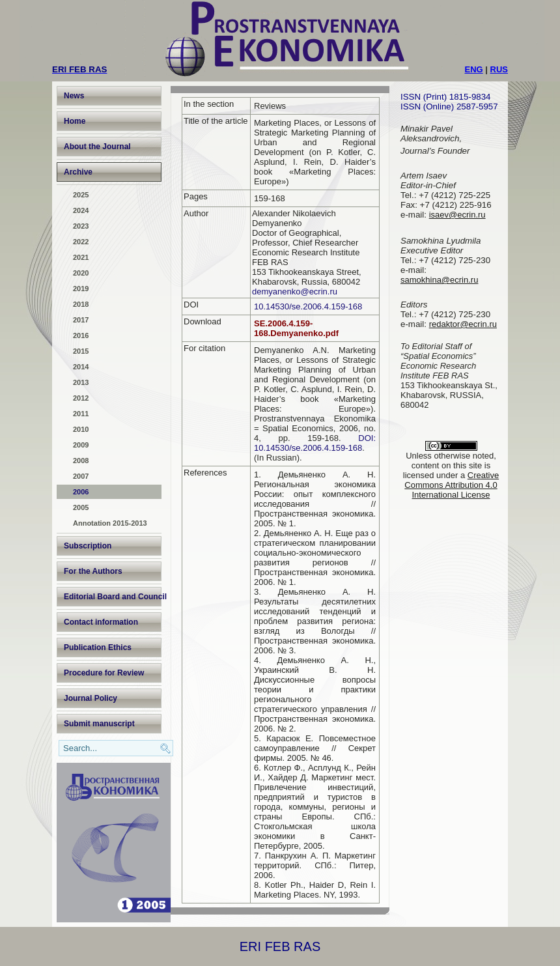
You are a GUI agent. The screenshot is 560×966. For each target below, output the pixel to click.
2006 (81, 492)
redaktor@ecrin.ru (463, 324)
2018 (81, 304)
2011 (81, 414)
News (74, 96)
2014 (81, 367)
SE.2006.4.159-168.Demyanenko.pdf (296, 328)
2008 (81, 461)
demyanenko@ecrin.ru (295, 291)
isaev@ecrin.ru (457, 215)
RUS (499, 69)
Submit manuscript (99, 724)
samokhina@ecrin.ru (439, 280)
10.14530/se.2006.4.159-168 (308, 306)
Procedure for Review (104, 673)
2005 (81, 507)
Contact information (101, 622)
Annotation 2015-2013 (110, 523)
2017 (81, 320)
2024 (81, 210)
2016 (81, 335)
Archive (78, 172)
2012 (81, 398)
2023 (81, 226)
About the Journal (97, 147)
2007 (81, 476)
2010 (81, 429)
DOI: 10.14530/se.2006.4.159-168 (315, 443)
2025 (81, 195)
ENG (474, 69)
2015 (81, 351)
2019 (81, 289)
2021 (81, 257)
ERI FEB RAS (280, 946)
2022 (81, 242)
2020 (81, 273)
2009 (81, 445)
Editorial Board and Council (113, 597)
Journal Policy (91, 698)
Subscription (88, 546)
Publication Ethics (98, 647)
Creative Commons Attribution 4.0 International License (452, 485)
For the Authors (93, 571)
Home (75, 121)
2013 (81, 382)
